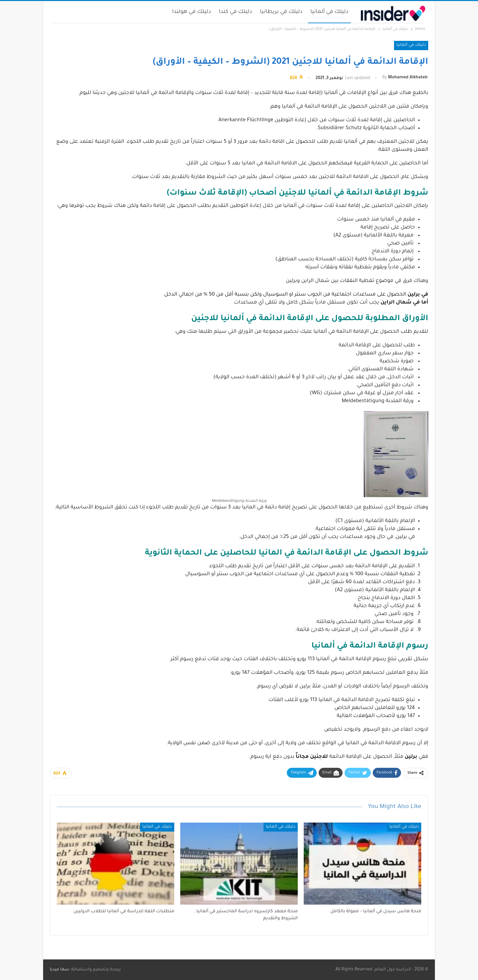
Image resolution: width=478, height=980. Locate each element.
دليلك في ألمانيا (329, 12)
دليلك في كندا (236, 12)
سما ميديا (59, 970)
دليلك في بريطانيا (281, 12)
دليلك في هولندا (192, 12)
